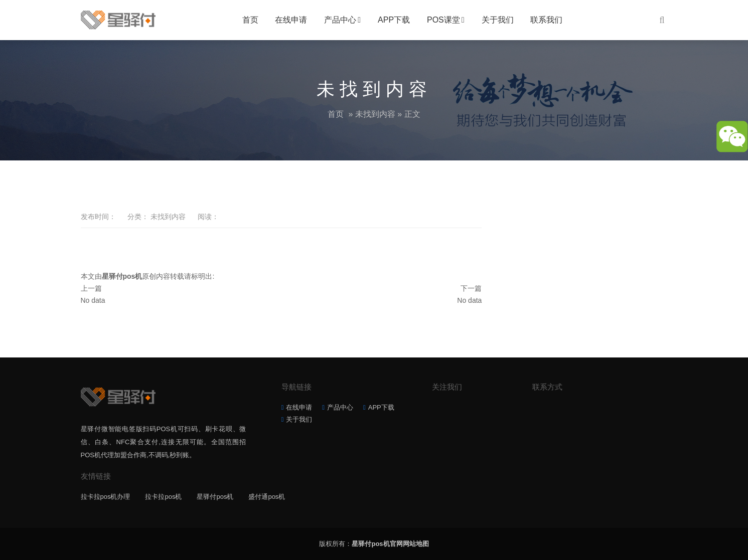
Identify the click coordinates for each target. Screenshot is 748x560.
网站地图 (416, 544)
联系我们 (546, 20)
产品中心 (340, 20)
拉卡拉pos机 (163, 497)
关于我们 (498, 20)
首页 (250, 20)
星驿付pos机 (215, 497)
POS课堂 (443, 20)
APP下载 (394, 20)
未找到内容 (375, 114)
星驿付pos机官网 (377, 544)
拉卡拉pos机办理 (106, 497)
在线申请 (291, 20)
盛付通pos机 (267, 497)
